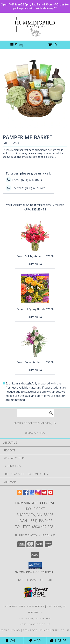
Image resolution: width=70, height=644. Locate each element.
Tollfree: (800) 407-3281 (35, 527)
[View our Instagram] (38, 494)
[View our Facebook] (26, 494)
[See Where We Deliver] (35, 433)
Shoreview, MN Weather (35, 618)
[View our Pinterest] (44, 494)
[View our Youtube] (50, 494)
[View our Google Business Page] (32, 494)
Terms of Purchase (36, 630)
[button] (35, 566)
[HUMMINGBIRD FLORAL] (35, 36)
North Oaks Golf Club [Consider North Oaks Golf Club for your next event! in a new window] (35, 580)
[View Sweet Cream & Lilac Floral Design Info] (35, 341)
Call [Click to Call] (12, 641)
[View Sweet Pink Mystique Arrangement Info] (35, 235)
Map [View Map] (35, 641)
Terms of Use (61, 630)
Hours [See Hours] (58, 641)
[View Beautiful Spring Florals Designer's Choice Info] (35, 288)
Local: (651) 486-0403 (35, 521)
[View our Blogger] (20, 494)
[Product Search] (36, 413)
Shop (17, 45)
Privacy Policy (10, 630)
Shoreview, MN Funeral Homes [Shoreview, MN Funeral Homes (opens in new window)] (24, 606)
